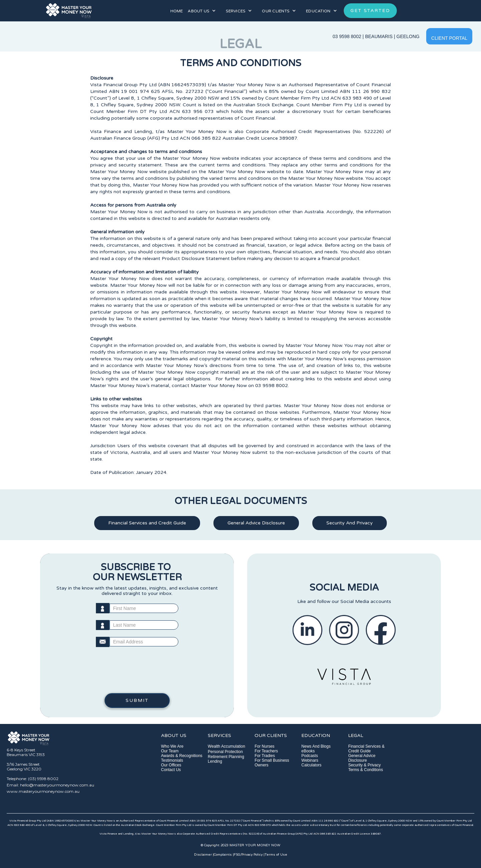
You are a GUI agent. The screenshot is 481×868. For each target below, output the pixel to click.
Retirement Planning (226, 757)
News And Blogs (316, 746)
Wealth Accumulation (226, 746)
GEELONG (408, 36)
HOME (177, 11)
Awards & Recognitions (182, 756)
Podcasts (309, 756)
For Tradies (265, 756)
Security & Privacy (364, 765)
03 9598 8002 (347, 36)
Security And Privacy (350, 523)
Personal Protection (225, 752)
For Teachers (266, 751)
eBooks (308, 751)
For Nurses (264, 746)
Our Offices (171, 765)
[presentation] (137, 673)
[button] (202, 11)
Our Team (170, 751)
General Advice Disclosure (256, 523)
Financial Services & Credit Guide (366, 749)
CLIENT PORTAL (449, 38)
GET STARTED (370, 11)
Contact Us (171, 770)
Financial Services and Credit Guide (147, 523)
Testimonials (172, 760)
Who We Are (172, 746)
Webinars (310, 760)
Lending (215, 761)
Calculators (311, 765)
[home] (93, 11)
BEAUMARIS (379, 36)
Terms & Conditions (365, 770)
